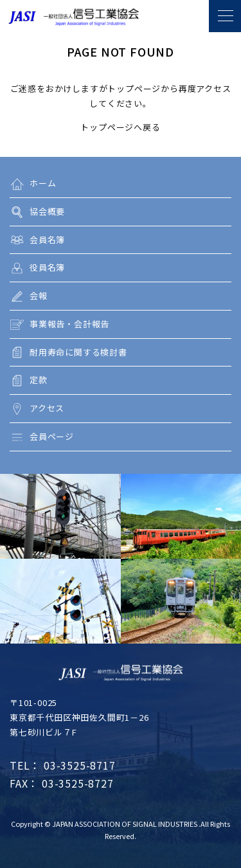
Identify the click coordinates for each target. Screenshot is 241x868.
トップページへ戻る (120, 127)
